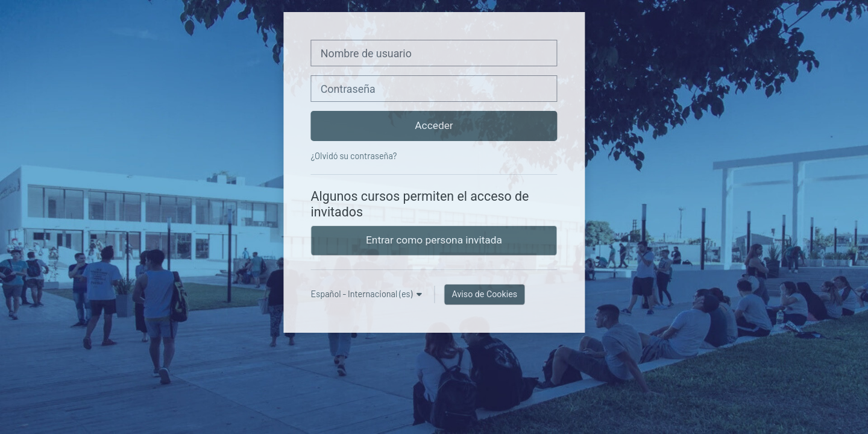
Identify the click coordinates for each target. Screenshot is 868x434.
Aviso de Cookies (484, 294)
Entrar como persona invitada (434, 240)
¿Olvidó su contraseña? (354, 156)
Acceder (434, 125)
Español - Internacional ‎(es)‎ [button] (363, 294)
